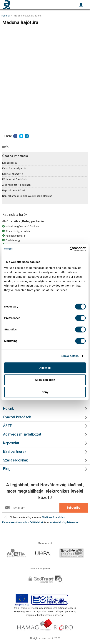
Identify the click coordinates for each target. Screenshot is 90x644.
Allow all (45, 368)
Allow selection (45, 380)
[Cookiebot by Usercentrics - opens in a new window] (70, 249)
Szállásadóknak (15, 460)
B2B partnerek (15, 452)
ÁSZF (7, 426)
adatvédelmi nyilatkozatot (64, 522)
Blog (7, 469)
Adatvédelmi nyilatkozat (22, 434)
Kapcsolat (11, 443)
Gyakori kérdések (17, 417)
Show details (70, 356)
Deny (45, 392)
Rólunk (8, 408)
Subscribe (74, 508)
